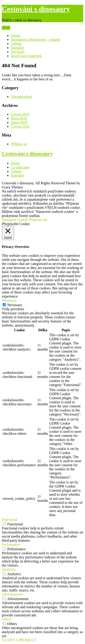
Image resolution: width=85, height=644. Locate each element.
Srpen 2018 (19, 122)
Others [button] (7, 619)
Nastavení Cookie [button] (15, 220)
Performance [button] (11, 544)
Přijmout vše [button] (38, 220)
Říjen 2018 (19, 118)
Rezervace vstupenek (26, 56)
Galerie (16, 44)
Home (15, 163)
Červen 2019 (20, 114)
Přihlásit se (19, 144)
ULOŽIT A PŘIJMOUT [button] (19, 640)
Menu (6, 28)
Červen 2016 (20, 126)
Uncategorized (21, 97)
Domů (15, 35)
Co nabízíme (20, 167)
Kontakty (18, 48)
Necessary (15, 305)
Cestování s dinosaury (36, 9)
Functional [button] (10, 520)
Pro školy (18, 52)
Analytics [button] (9, 569)
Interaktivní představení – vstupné (36, 40)
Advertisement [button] (12, 594)
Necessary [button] (9, 300)
